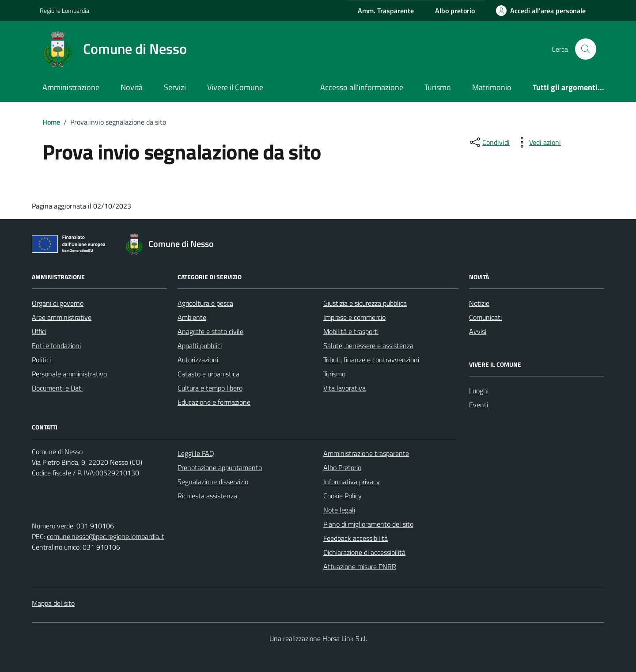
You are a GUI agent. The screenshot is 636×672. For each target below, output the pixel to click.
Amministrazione (71, 87)
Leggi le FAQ (196, 453)
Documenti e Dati (57, 388)
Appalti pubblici (200, 345)
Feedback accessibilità (356, 538)
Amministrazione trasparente (366, 453)
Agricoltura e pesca (205, 303)
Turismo (438, 87)
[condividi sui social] (489, 142)
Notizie (479, 303)
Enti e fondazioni (56, 345)
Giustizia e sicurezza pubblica (365, 303)
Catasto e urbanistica (208, 374)
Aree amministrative (62, 317)
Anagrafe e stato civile (210, 331)
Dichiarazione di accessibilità (364, 552)
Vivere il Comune (235, 87)
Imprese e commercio (354, 317)
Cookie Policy (343, 496)
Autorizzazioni (198, 360)
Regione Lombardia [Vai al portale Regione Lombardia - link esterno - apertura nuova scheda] (64, 10)
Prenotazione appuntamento (220, 467)
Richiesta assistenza (207, 496)
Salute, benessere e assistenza (368, 345)
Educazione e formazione (214, 402)
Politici (41, 360)
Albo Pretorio (342, 467)
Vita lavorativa (344, 388)
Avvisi (478, 331)
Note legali (339, 510)
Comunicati (485, 317)
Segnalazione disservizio (213, 482)
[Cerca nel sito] (586, 49)
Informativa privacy (352, 482)
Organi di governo (58, 303)
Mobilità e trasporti (351, 331)
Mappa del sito (53, 603)
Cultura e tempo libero (210, 388)
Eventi (479, 405)
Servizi (175, 87)
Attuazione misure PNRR (360, 566)
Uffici (39, 331)
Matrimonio (492, 87)
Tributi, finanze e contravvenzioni (371, 360)
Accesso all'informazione (362, 87)
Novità (132, 87)
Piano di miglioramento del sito (368, 524)
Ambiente (192, 317)
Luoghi (479, 391)
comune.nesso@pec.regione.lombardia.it (106, 536)
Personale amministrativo (69, 374)
